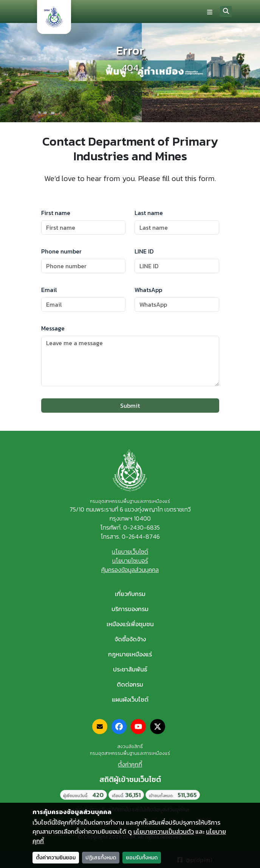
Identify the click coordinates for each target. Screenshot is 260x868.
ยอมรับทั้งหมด (142, 858)
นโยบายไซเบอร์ (130, 561)
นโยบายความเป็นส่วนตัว (164, 831)
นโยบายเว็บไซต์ (130, 552)
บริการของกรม (130, 609)
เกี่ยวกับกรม (130, 594)
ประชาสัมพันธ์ (130, 669)
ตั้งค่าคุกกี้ (130, 764)
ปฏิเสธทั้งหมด (101, 858)
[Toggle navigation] (210, 12)
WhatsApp (148, 290)
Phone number (61, 251)
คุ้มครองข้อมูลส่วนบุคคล (130, 570)
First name (56, 213)
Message (53, 328)
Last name (149, 213)
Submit (130, 406)
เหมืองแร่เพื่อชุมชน (130, 624)
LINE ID (144, 251)
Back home (130, 93)
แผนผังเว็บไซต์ (130, 699)
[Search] (226, 12)
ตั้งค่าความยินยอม (56, 858)
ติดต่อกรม (130, 684)
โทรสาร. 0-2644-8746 (130, 536)
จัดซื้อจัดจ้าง (130, 639)
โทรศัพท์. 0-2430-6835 (130, 527)
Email (49, 290)
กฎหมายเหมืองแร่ (130, 654)
